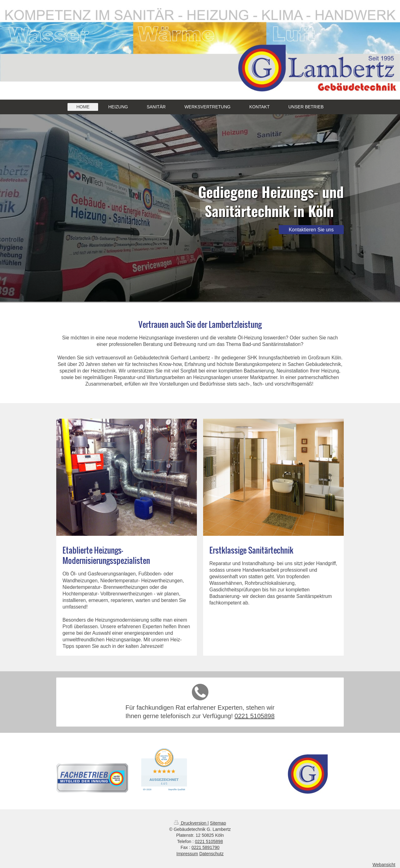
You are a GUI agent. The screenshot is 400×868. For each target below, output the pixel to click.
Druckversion (191, 823)
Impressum (187, 854)
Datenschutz (212, 854)
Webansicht (384, 865)
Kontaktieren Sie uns (311, 230)
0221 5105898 (255, 716)
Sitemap (218, 823)
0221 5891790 (206, 847)
